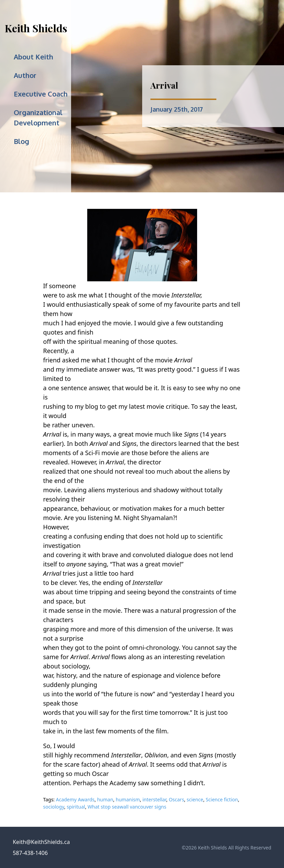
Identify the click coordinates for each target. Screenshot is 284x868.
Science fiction (222, 799)
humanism (128, 799)
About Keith (33, 57)
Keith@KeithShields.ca (41, 842)
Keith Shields (36, 28)
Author (25, 75)
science (195, 799)
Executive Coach (41, 94)
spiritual (76, 807)
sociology (54, 807)
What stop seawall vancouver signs (127, 807)
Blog (21, 141)
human (105, 799)
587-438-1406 (30, 853)
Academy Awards (75, 799)
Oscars (176, 799)
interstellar (154, 799)
